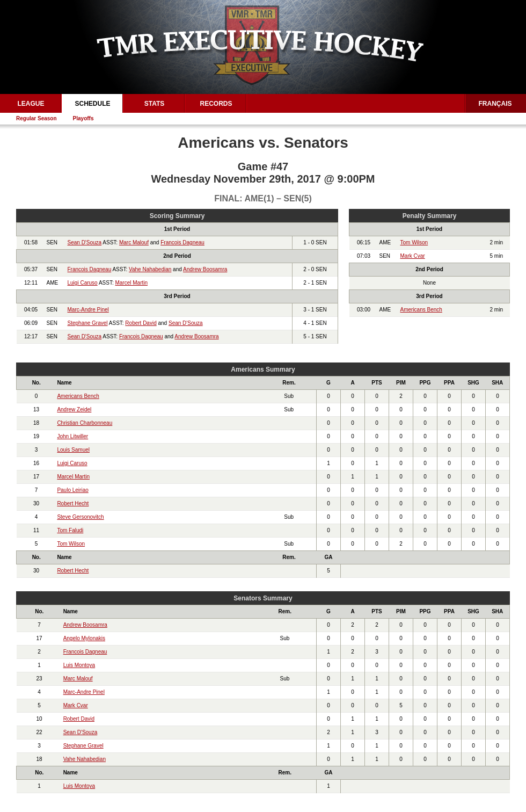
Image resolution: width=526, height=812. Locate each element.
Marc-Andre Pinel (88, 310)
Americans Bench (421, 310)
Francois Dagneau (182, 242)
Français (495, 104)
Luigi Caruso (83, 283)
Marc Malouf (134, 242)
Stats (155, 104)
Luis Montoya (79, 665)
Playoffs (83, 118)
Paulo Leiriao (72, 490)
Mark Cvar (413, 256)
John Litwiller (72, 436)
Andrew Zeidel (74, 409)
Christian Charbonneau (85, 423)
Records (216, 104)
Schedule (92, 104)
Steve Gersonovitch (80, 517)
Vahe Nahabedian (150, 269)
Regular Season (36, 118)
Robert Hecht (73, 503)
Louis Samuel (73, 450)
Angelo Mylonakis (84, 638)
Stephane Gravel (88, 323)
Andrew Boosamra (205, 269)
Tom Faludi (70, 530)
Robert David (141, 323)
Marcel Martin (131, 283)
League (31, 104)
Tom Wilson (414, 242)
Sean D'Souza (85, 242)
